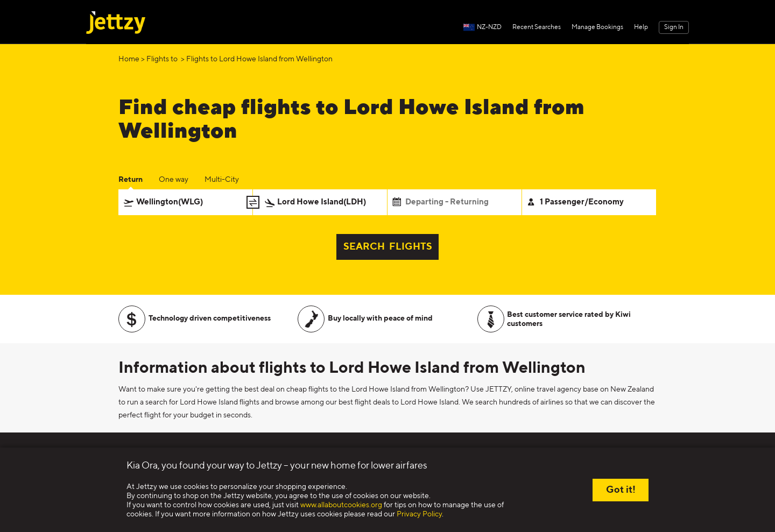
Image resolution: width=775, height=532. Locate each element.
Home (129, 59)
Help (641, 27)
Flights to (163, 59)
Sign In (674, 27)
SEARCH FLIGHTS (388, 247)
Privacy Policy (419, 514)
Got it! (621, 490)
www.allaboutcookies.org (341, 505)
